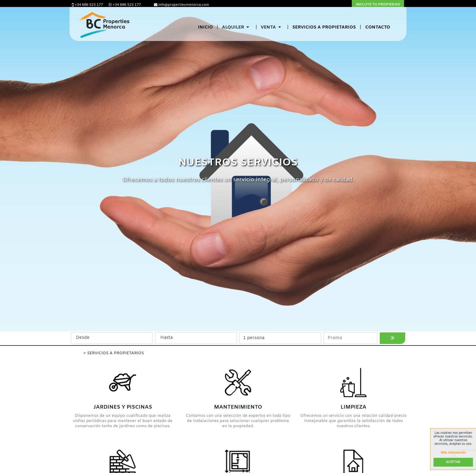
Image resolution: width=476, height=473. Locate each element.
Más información (453, 453)
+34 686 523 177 (88, 5)
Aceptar (453, 462)
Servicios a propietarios (324, 27)
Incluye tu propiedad (378, 5)
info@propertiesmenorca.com (182, 5)
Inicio (205, 27)
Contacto (378, 27)
